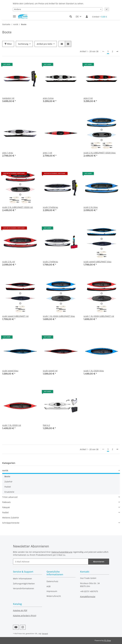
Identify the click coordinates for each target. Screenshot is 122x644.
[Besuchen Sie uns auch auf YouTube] (16, 627)
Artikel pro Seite (45, 44)
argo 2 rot (88, 98)
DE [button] (77, 17)
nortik (5, 470)
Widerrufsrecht (54, 596)
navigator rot (8, 98)
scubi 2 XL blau (91, 207)
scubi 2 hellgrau (50, 262)
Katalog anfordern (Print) (25, 616)
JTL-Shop (107, 640)
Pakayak (6, 507)
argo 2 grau (48, 98)
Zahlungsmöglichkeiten (24, 584)
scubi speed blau (10, 371)
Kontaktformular (88, 596)
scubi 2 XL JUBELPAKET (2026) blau (100, 153)
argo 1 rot (47, 153)
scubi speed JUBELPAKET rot (15, 316)
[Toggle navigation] (14, 15)
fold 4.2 (46, 425)
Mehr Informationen (22, 579)
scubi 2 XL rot (9, 262)
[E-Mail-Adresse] (51, 562)
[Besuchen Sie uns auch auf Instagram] (23, 627)
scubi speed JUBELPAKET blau (97, 262)
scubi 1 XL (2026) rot (12, 425)
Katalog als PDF (20, 610)
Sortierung (23, 44)
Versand (45, 633)
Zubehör (8, 482)
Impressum (52, 591)
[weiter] (117, 51)
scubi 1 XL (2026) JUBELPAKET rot (99, 316)
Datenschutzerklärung (62, 552)
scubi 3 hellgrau (50, 207)
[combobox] (58, 9)
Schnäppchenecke (11, 523)
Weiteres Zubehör (11, 518)
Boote (7, 476)
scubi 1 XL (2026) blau (94, 371)
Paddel (8, 487)
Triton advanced (10, 497)
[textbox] (58, 9)
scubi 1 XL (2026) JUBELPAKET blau (59, 316)
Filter (8, 44)
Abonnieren (99, 562)
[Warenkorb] (100, 17)
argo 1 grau (8, 153)
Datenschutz (52, 581)
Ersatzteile (9, 492)
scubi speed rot (50, 371)
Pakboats (6, 502)
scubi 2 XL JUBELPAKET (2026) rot (17, 207)
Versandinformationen (24, 588)
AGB (48, 586)
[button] (71, 17)
